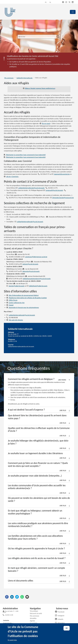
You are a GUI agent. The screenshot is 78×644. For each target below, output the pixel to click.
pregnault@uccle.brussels (53, 190)
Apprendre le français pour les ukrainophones (23, 308)
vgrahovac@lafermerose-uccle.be (35, 257)
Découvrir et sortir (37, 613)
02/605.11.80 (9, 615)
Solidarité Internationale (25, 78)
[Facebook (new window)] (63, 2)
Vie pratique (35, 611)
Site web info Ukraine (15, 320)
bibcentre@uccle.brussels (30, 271)
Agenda (33, 621)
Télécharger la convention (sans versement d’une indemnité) (25, 157)
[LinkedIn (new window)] (73, 2)
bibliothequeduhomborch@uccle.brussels (35, 279)
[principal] (73, 12)
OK (67, 628)
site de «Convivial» (11, 177)
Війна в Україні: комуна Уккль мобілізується (39, 88)
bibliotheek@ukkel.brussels (37, 286)
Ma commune (9, 78)
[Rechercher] (58, 37)
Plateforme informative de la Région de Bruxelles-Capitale (27, 298)
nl (50, 2)
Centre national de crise (15, 303)
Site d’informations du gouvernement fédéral (22, 295)
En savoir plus (12, 640)
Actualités (34, 618)
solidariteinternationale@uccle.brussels (29, 222)
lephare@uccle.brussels (29, 264)
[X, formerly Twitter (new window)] (69, 2)
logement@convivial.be (61, 174)
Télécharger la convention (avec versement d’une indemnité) (25, 155)
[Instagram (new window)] (66, 2)
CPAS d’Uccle (12, 300)
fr (46, 2)
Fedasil (10, 305)
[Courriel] (27, 597)
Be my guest (45, 124)
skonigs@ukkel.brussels (15, 286)
